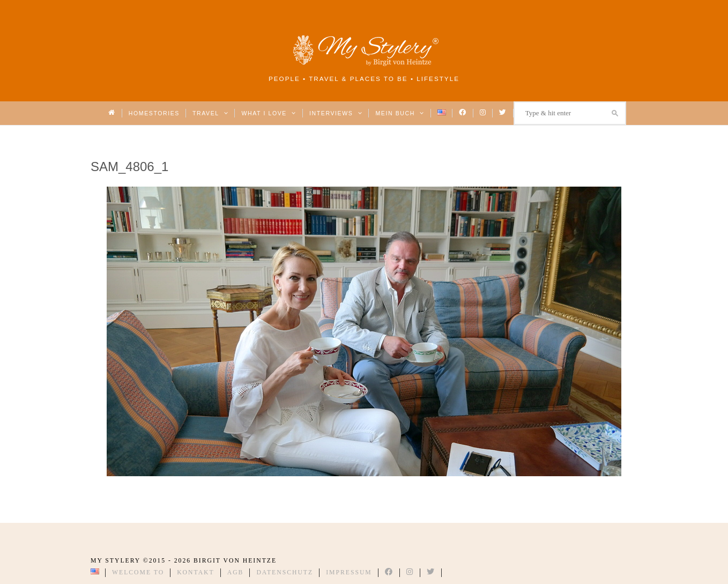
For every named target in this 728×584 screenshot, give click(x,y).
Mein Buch (400, 113)
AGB (236, 572)
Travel (210, 113)
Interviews (336, 113)
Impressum (349, 572)
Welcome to (138, 572)
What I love (269, 113)
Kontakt (196, 572)
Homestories (154, 113)
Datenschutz (285, 572)
